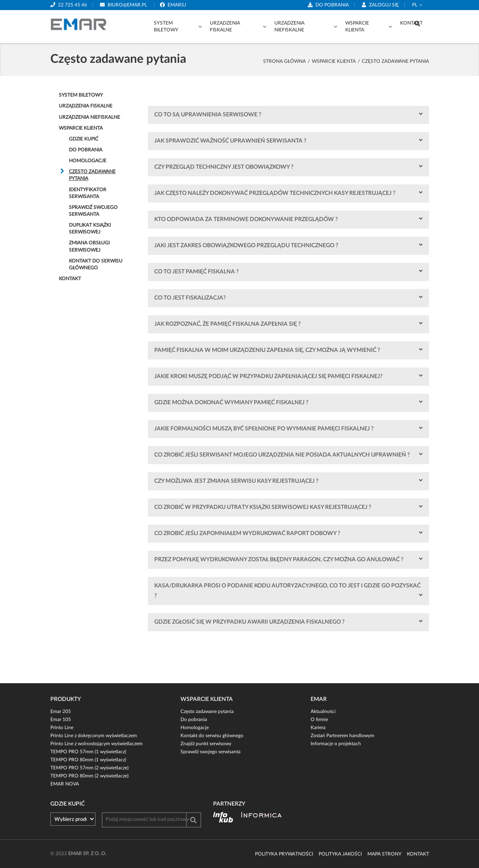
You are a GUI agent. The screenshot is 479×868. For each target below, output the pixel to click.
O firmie (319, 719)
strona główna (284, 61)
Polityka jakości (340, 854)
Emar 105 (61, 719)
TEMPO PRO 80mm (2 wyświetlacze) (89, 776)
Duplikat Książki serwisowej (90, 228)
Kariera (318, 727)
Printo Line (62, 727)
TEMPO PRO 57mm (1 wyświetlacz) (88, 752)
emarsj (177, 5)
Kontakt (411, 23)
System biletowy (166, 26)
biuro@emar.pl (127, 5)
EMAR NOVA (65, 784)
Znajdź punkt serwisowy (206, 744)
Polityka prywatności (284, 854)
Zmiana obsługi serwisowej (89, 246)
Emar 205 (61, 711)
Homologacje (88, 161)
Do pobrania (332, 5)
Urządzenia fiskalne (225, 26)
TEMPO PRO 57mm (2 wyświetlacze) (89, 768)
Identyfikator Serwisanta (88, 193)
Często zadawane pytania (92, 175)
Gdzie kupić (84, 139)
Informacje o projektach (336, 744)
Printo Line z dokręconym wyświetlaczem (94, 736)
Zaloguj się (384, 5)
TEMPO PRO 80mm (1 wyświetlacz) (88, 760)
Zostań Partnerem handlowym (342, 736)
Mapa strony (384, 854)
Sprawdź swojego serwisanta (93, 211)
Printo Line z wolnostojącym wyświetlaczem (96, 744)
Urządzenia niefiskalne (289, 26)
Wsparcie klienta (357, 26)
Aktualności (323, 711)
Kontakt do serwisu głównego (96, 264)
